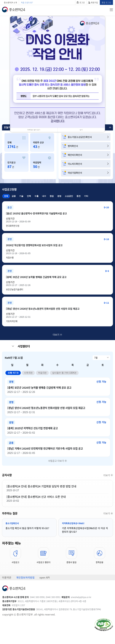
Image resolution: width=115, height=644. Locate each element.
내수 (44, 196)
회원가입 (94, 2)
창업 (52, 196)
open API (45, 590)
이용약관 (7, 590)
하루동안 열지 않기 (34, 130)
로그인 (82, 2)
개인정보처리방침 (25, 590)
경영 (59, 196)
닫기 (81, 130)
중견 (79, 196)
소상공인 (69, 196)
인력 (29, 196)
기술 (21, 196)
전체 (5, 196)
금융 (14, 196)
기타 (86, 196)
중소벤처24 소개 (10, 2)
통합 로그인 (106, 2)
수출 (36, 196)
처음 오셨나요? (27, 2)
